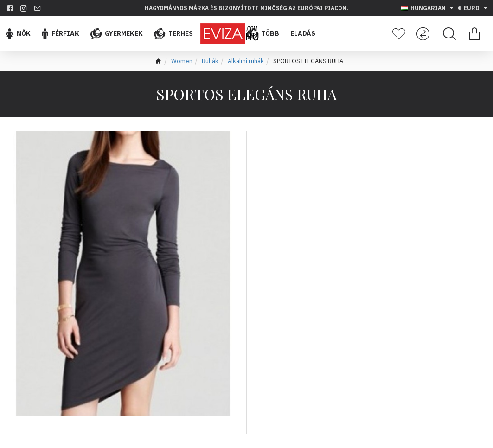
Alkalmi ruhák (246, 61)
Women (182, 61)
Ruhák (210, 61)
